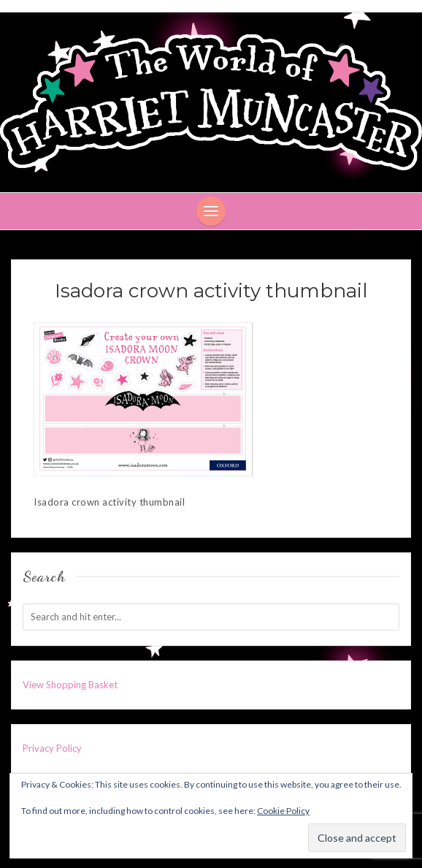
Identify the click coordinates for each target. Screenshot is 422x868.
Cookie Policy (283, 811)
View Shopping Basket (70, 685)
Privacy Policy (52, 748)
